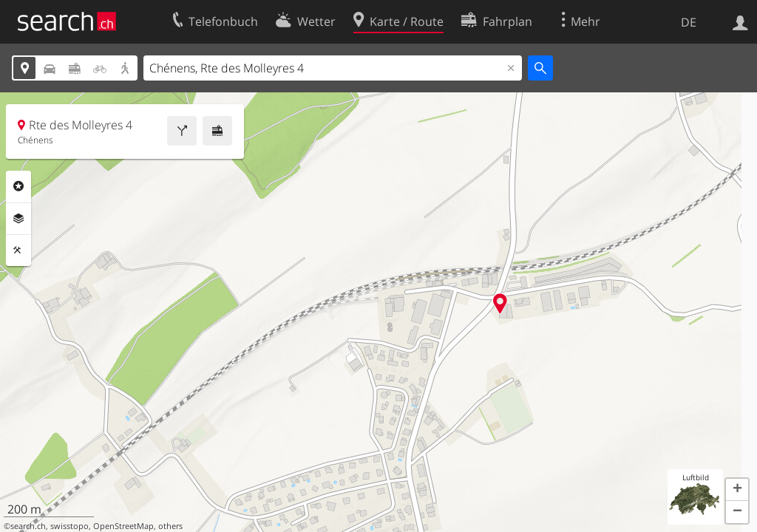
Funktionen (18, 250)
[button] (737, 490)
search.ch (28, 526)
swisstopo (69, 526)
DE (689, 22)
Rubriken (18, 186)
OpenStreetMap (123, 526)
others (170, 526)
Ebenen (18, 219)
